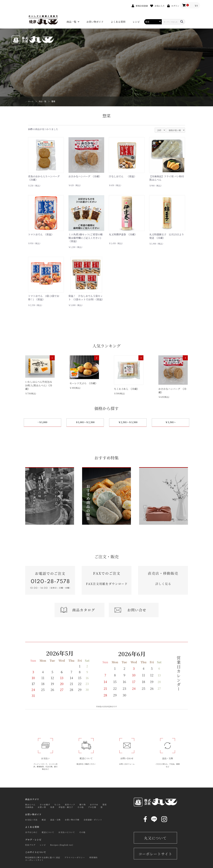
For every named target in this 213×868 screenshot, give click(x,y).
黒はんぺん (30, 805)
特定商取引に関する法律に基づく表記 (43, 857)
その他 (81, 807)
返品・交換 (55, 820)
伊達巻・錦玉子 (66, 807)
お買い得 (42, 807)
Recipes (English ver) (62, 845)
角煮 (52, 807)
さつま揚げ (45, 805)
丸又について (155, 838)
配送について (48, 832)
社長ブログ (30, 845)
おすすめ (94, 805)
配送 (44, 820)
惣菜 (53, 101)
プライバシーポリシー (75, 857)
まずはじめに (31, 832)
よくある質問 (118, 22)
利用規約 (93, 857)
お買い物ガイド (95, 22)
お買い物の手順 (72, 820)
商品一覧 (71, 22)
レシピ (136, 22)
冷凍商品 (29, 807)
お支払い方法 (31, 820)
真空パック (70, 805)
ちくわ (57, 805)
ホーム (31, 101)
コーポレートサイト (34, 860)
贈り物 (83, 805)
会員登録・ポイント (93, 820)
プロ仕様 (92, 807)
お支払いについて (67, 832)
